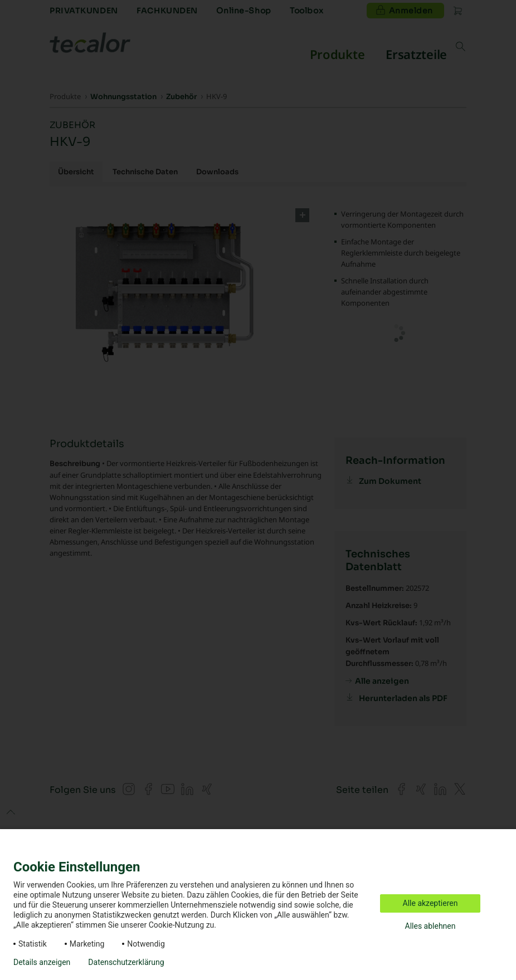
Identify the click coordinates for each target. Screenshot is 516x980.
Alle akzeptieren (430, 903)
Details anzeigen (42, 962)
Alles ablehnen (430, 926)
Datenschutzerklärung (126, 962)
